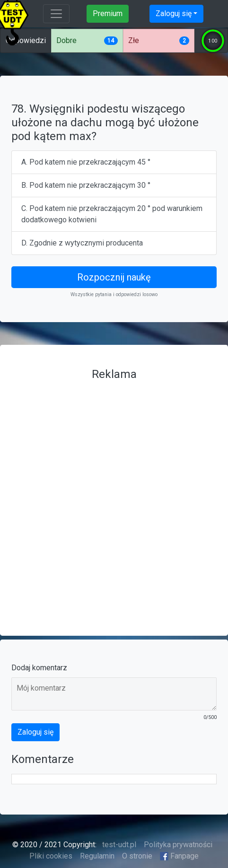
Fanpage (179, 856)
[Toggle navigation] (56, 14)
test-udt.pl (118, 845)
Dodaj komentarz (39, 668)
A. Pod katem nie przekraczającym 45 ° (86, 162)
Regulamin (97, 856)
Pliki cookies (51, 856)
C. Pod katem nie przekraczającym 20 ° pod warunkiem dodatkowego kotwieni (112, 214)
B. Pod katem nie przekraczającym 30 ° (86, 185)
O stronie (137, 856)
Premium (108, 13)
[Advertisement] (114, 499)
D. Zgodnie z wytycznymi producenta (82, 243)
